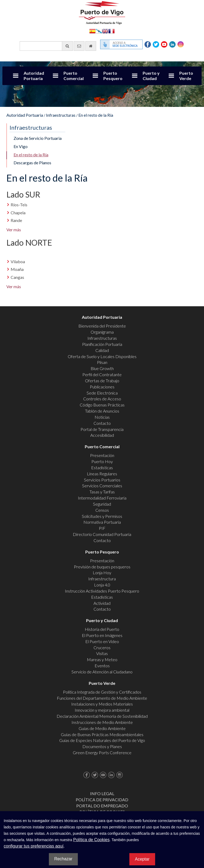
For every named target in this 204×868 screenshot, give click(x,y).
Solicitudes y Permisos (102, 516)
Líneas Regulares (102, 474)
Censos (102, 510)
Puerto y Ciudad (151, 76)
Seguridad (102, 504)
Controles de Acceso (102, 399)
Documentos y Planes (102, 746)
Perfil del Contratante (102, 374)
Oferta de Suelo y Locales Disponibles (102, 356)
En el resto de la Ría (96, 115)
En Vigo (21, 146)
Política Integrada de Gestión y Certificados (102, 692)
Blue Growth (102, 368)
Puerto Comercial (74, 76)
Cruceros (102, 647)
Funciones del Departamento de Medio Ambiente (102, 698)
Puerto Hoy (102, 461)
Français (112, 31)
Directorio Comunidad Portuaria (102, 534)
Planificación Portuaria (102, 344)
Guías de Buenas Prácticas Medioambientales (102, 734)
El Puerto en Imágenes (102, 635)
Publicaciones (102, 387)
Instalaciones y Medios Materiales (102, 704)
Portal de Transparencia (102, 429)
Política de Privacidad (102, 800)
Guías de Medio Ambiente (102, 728)
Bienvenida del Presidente (102, 326)
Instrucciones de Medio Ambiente (102, 722)
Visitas (102, 653)
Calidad (102, 350)
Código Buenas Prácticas (102, 405)
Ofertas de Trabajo (102, 381)
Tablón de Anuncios (102, 411)
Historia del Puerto (102, 629)
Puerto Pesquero (113, 76)
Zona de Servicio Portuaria (38, 138)
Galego (99, 31)
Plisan (102, 362)
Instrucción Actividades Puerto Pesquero (102, 591)
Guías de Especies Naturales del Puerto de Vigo (102, 740)
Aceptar (142, 859)
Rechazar (63, 859)
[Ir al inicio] (91, 46)
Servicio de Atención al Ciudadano (102, 672)
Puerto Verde (186, 76)
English (105, 31)
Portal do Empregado (102, 806)
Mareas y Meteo (102, 659)
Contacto (102, 423)
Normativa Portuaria (102, 522)
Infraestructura (102, 579)
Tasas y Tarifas (102, 492)
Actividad (102, 603)
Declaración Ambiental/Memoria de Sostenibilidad (102, 716)
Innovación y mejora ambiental (102, 710)
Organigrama (102, 332)
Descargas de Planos (32, 163)
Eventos (102, 666)
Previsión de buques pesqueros (102, 567)
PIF (102, 528)
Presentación (102, 455)
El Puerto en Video (102, 641)
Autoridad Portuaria (34, 76)
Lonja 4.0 (102, 585)
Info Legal (102, 793)
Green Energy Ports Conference (102, 752)
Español (92, 31)
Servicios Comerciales (102, 486)
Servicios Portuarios (102, 480)
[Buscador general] (46, 46)
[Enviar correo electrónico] (79, 46)
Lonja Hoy (102, 573)
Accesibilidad (102, 435)
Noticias (102, 417)
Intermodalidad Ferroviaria (102, 498)
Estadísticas (102, 467)
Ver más (14, 230)
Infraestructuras (61, 115)
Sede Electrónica (102, 393)
